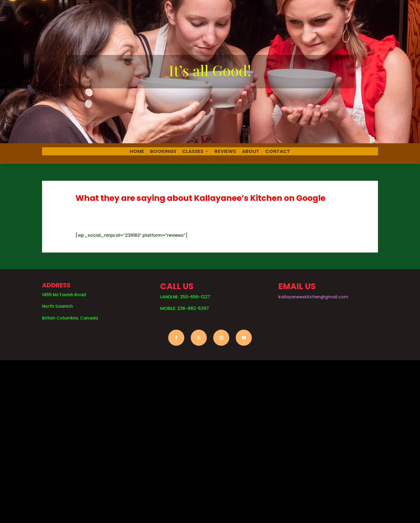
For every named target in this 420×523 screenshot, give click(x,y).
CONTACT (278, 152)
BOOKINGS (163, 152)
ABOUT (251, 152)
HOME (137, 152)
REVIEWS (225, 152)
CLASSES (193, 152)
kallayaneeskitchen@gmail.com (313, 297)
